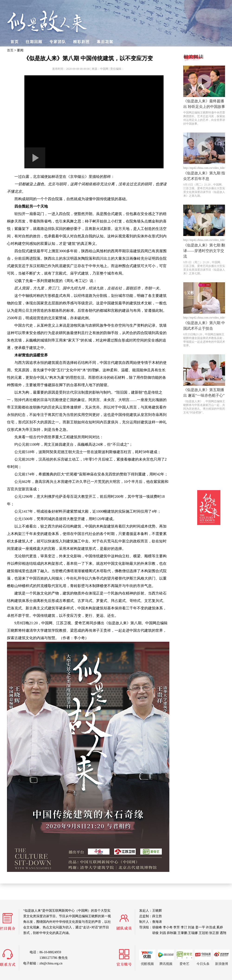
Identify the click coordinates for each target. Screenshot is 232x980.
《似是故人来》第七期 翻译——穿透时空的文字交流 (204, 251)
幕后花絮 (105, 42)
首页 (15, 42)
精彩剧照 (81, 42)
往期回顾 (34, 42)
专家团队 (58, 42)
